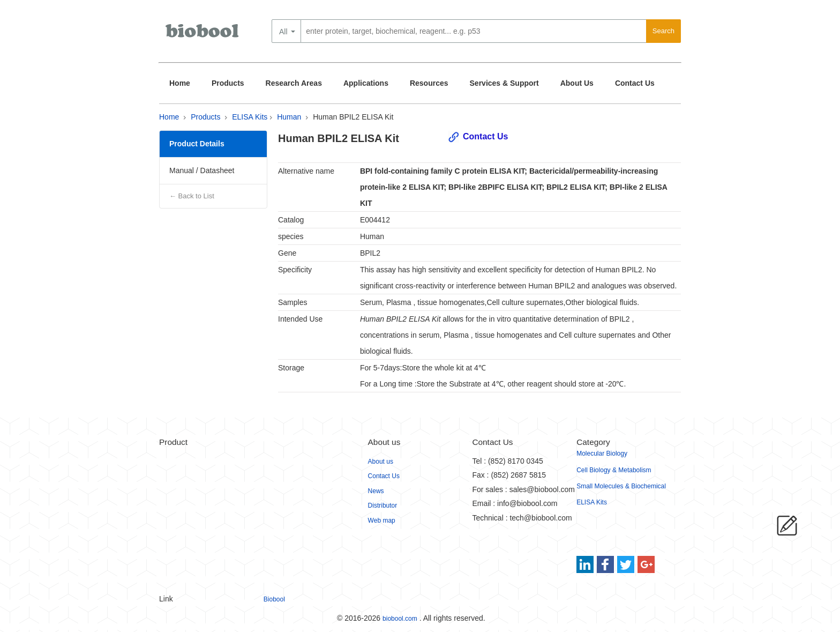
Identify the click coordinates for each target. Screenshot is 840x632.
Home (180, 83)
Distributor (383, 505)
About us (381, 462)
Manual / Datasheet (202, 170)
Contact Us (635, 83)
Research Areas (294, 83)
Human (289, 117)
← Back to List (192, 196)
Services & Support (504, 83)
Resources (429, 83)
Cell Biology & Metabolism (614, 470)
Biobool (274, 599)
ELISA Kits (250, 117)
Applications (366, 83)
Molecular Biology (602, 453)
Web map (382, 521)
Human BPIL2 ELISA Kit (353, 117)
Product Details (197, 144)
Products (228, 83)
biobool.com (400, 619)
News (376, 491)
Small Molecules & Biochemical (621, 486)
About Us (577, 83)
